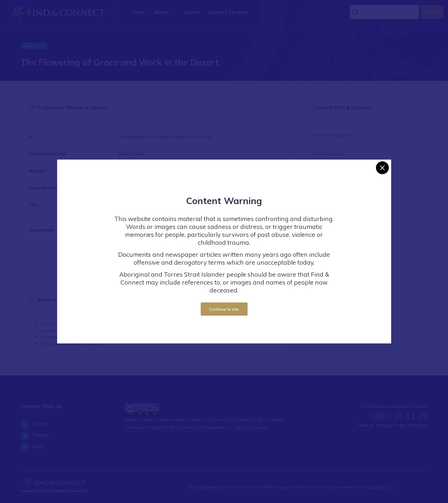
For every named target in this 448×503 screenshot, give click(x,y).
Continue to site (224, 309)
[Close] (382, 168)
